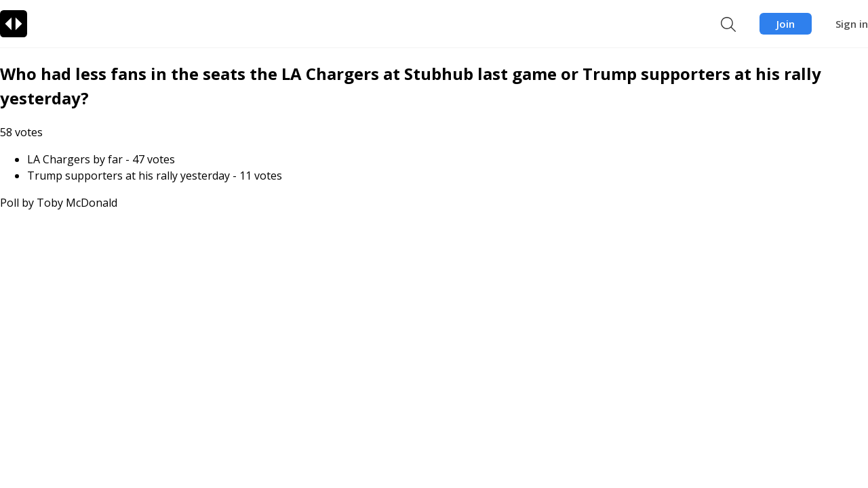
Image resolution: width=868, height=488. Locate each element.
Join (786, 24)
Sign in (852, 24)
